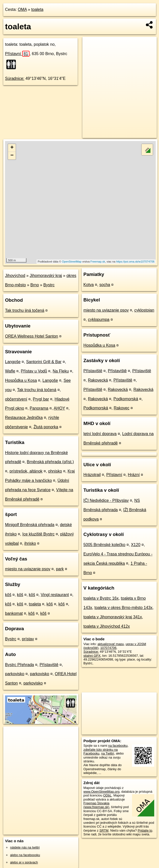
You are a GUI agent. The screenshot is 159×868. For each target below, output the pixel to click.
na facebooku (118, 746)
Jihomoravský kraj (46, 276)
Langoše (13, 362)
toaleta (37, 9)
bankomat (14, 613)
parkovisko (15, 674)
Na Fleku (61, 371)
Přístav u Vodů (34, 371)
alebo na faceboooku (25, 855)
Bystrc (49, 285)
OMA (22, 9)
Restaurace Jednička (24, 418)
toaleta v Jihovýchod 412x (107, 626)
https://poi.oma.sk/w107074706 (135, 262)
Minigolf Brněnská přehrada (30, 525)
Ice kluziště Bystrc (38, 534)
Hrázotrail (92, 475)
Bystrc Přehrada (20, 665)
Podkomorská (126, 399)
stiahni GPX (92, 656)
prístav (28, 639)
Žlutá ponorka (46, 427)
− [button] (12, 156)
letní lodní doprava (100, 434)
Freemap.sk (98, 262)
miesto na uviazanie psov (28, 569)
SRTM (104, 830)
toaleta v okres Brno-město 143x (123, 608)
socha (105, 285)
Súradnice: (15, 78)
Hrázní (134, 475)
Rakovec (121, 408)
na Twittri (108, 753)
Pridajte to (145, 830)
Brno (35, 285)
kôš (8, 595)
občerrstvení (16, 399)
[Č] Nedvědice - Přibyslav (106, 500)
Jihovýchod (15, 276)
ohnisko (55, 471)
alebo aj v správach (24, 862)
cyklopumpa (99, 320)
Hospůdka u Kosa (21, 380)
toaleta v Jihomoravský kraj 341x (113, 617)
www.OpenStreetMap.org (101, 792)
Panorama (39, 408)
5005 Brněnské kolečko (104, 545)
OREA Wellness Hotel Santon (31, 336)
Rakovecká (98, 380)
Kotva (89, 285)
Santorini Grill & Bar (44, 362)
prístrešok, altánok (26, 471)
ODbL (107, 795)
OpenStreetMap (72, 262)
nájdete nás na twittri (25, 847)
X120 (136, 545)
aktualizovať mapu (111, 644)
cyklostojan (144, 310)
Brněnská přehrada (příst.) (50, 462)
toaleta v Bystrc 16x (101, 598)
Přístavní (17, 54)
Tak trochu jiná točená (25, 310)
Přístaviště (49, 665)
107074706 (108, 648)
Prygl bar (41, 399)
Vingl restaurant (55, 595)
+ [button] (12, 148)
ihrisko (30, 543)
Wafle (10, 371)
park (60, 569)
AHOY (59, 408)
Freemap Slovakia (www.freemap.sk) (96, 805)
